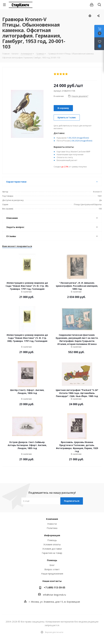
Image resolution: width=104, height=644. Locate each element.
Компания (52, 519)
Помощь (52, 540)
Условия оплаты (52, 544)
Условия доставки (52, 549)
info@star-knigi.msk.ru (55, 595)
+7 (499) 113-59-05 (55, 588)
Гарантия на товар (52, 553)
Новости (52, 524)
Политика (52, 528)
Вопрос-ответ (52, 569)
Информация (52, 535)
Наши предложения (52, 574)
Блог (52, 565)
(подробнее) (83, 138)
